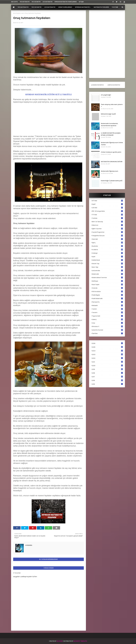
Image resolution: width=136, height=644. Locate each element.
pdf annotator (107, 292)
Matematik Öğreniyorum (109, 171)
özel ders (107, 333)
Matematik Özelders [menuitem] (101, 7)
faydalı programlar (107, 232)
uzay (107, 323)
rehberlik (107, 305)
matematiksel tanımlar (107, 278)
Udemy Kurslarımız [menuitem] (65, 7)
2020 (107, 366)
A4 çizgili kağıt (106, 95)
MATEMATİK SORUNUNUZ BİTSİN (112, 162)
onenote (107, 288)
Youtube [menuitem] (115, 7)
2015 (107, 384)
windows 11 (107, 326)
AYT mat (107, 201)
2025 (107, 347)
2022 (107, 358)
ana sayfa (14, 2)
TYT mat (107, 215)
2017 (107, 377)
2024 (107, 351)
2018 (107, 373)
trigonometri (107, 316)
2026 (107, 343)
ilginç (107, 243)
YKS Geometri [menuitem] (36, 7)
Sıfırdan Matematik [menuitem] (82, 7)
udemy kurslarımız (114, 85)
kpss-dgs (107, 267)
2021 (107, 362)
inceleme (107, 250)
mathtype (107, 281)
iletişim (81, 2)
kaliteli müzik (107, 260)
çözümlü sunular (107, 330)
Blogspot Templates (80, 641)
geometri (107, 239)
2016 (107, 380)
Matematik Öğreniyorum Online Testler (112, 144)
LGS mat (107, 208)
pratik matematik (107, 298)
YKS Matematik (25, 2)
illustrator (107, 246)
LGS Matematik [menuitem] (50, 7)
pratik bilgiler (107, 295)
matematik (107, 274)
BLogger (60, 641)
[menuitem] (14, 7)
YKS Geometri (36, 2)
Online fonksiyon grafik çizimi (111, 152)
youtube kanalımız (97, 85)
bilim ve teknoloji (107, 222)
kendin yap (107, 264)
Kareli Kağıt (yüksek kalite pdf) (112, 181)
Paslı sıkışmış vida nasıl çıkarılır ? (112, 105)
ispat (107, 257)
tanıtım (107, 309)
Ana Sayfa (17, 13)
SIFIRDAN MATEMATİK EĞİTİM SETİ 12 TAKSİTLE (48, 95)
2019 (107, 369)
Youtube (107, 218)
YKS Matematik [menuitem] (23, 7)
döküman (107, 225)
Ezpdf (107, 204)
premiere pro (107, 302)
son (23, 13)
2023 (107, 355)
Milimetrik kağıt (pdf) (108, 114)
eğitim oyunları (107, 229)
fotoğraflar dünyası (107, 236)
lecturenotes (107, 271)
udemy (107, 319)
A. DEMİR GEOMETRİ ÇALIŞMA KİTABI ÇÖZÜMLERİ (111, 134)
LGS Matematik (47, 2)
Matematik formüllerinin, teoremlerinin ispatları (109, 125)
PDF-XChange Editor (107, 211)
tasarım (107, 312)
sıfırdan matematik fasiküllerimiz (66, 2)
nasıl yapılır (107, 285)
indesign (107, 253)
